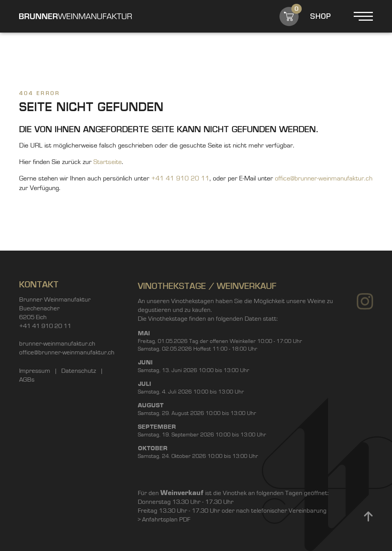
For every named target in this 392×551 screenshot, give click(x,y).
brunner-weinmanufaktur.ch (57, 345)
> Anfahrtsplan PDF (164, 544)
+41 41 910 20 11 (180, 179)
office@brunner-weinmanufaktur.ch (324, 179)
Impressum (35, 373)
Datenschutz (79, 373)
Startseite (108, 162)
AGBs (27, 381)
